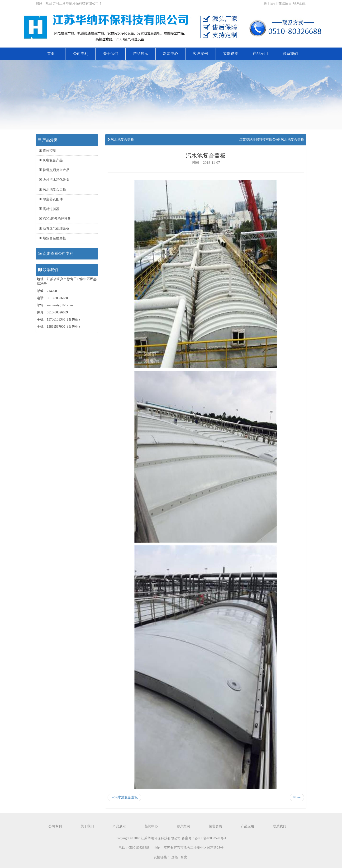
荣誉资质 (230, 54)
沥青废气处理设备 (54, 228)
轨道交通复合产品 (54, 170)
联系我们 (300, 3)
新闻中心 (171, 54)
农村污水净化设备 (54, 180)
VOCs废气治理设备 (55, 219)
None (297, 797)
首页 (51, 54)
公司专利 (81, 54)
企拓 (175, 857)
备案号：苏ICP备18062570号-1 (204, 838)
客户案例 (200, 54)
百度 (184, 857)
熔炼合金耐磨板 (53, 238)
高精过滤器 (49, 209)
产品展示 (141, 54)
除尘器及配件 (51, 199)
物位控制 (48, 151)
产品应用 (260, 54)
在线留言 (285, 3)
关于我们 (270, 3)
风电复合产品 (51, 160)
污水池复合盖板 (53, 189)
